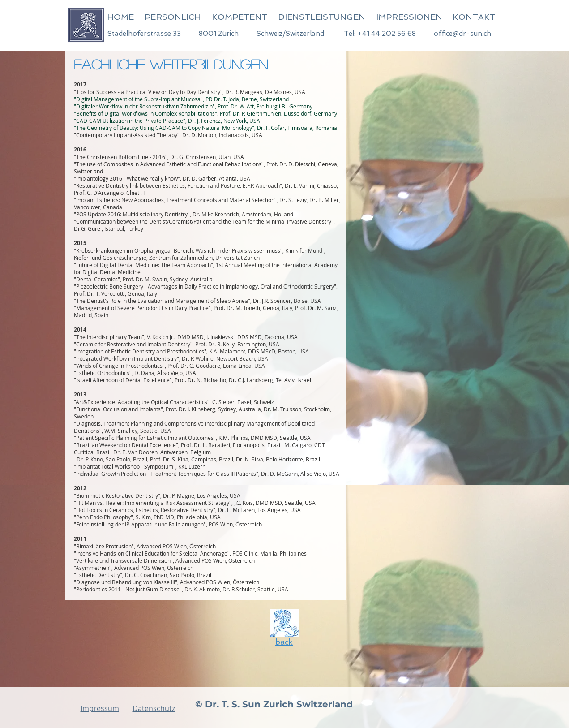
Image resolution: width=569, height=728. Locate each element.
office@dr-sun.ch (462, 34)
